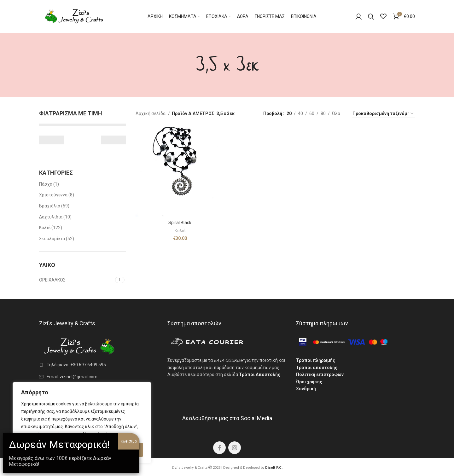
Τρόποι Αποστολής (260, 374)
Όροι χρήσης (309, 382)
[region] (82, 423)
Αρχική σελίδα (151, 113)
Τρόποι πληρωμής (316, 360)
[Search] (371, 16)
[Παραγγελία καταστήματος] (383, 114)
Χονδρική (306, 389)
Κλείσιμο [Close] (129, 441)
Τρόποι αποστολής (317, 368)
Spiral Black (180, 223)
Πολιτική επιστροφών (320, 374)
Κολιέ (180, 231)
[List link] (99, 365)
